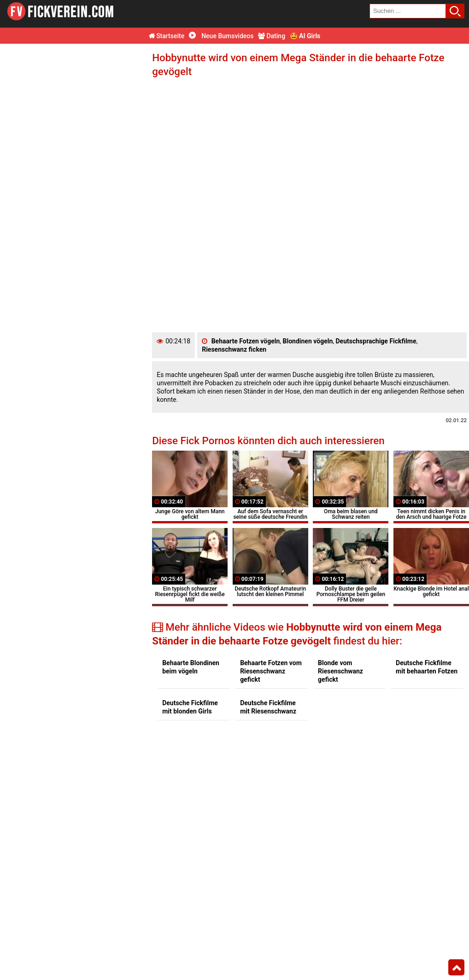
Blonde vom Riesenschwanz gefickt (340, 671)
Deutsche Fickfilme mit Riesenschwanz (268, 707)
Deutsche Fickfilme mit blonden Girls (190, 707)
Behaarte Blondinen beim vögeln (191, 667)
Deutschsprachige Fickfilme (376, 341)
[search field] (408, 11)
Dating (272, 36)
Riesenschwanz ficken (234, 349)
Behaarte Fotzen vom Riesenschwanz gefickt (271, 671)
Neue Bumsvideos (221, 36)
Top (456, 968)
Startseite (167, 36)
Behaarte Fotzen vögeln (246, 341)
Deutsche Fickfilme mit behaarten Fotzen (427, 667)
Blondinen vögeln (308, 341)
